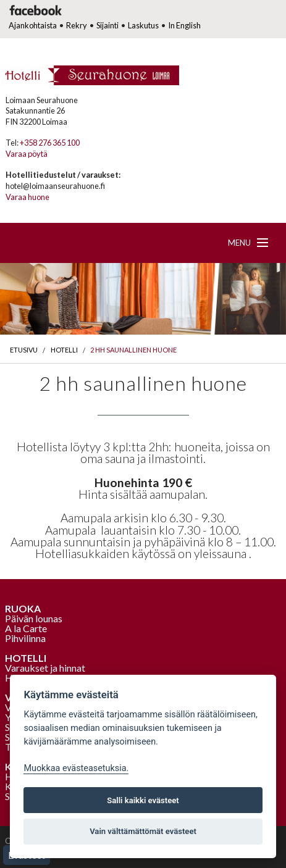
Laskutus (143, 25)
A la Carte (26, 628)
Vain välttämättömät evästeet (143, 831)
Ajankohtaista (33, 25)
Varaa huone (27, 197)
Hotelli (64, 350)
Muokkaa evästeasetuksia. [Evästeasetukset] (76, 768)
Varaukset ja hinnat (45, 668)
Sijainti (107, 25)
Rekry (77, 25)
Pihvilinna (25, 638)
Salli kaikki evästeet (143, 800)
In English (184, 25)
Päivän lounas (34, 618)
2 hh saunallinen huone (133, 350)
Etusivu (24, 350)
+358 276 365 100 (50, 143)
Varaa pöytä (27, 154)
